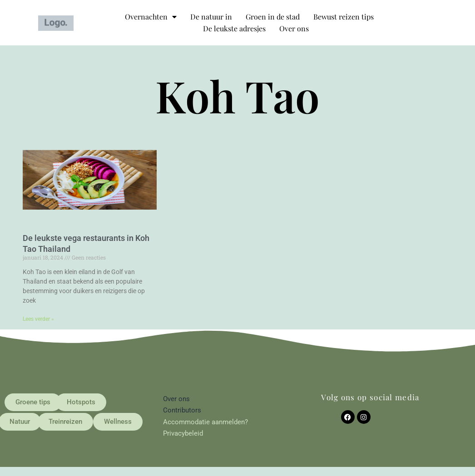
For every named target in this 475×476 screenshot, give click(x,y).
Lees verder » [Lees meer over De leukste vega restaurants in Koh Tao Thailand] (38, 319)
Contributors (182, 410)
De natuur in (211, 17)
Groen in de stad (273, 17)
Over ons (294, 28)
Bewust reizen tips (344, 17)
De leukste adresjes (234, 28)
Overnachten (151, 17)
